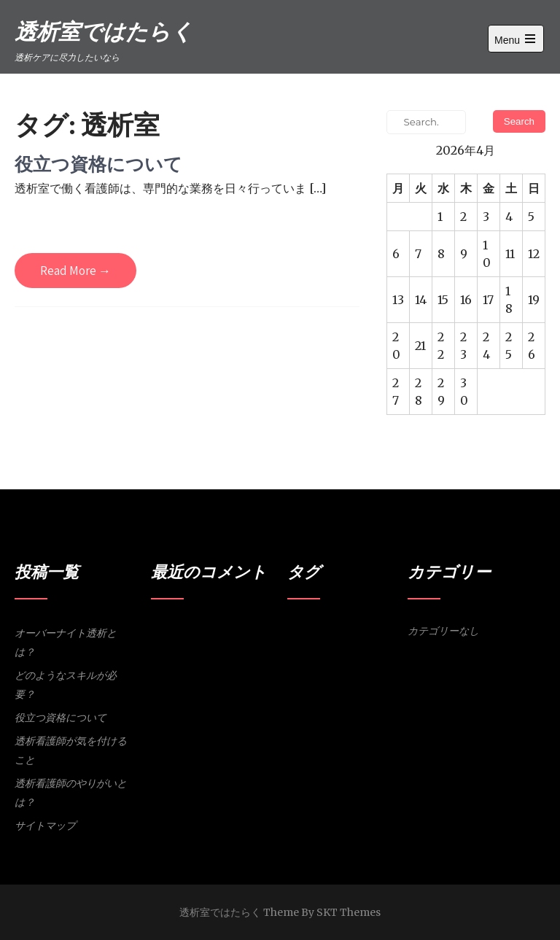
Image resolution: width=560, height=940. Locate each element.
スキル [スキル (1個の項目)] (326, 650)
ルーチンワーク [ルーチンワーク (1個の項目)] (368, 650)
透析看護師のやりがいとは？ (71, 793)
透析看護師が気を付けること (71, 750)
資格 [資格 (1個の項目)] (382, 669)
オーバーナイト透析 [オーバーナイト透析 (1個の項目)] (358, 631)
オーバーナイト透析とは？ (66, 642)
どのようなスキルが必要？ (66, 685)
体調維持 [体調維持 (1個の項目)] (330, 669)
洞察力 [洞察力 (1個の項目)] (360, 669)
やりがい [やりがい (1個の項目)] (303, 631)
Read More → (75, 271)
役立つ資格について (98, 164)
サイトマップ (45, 826)
